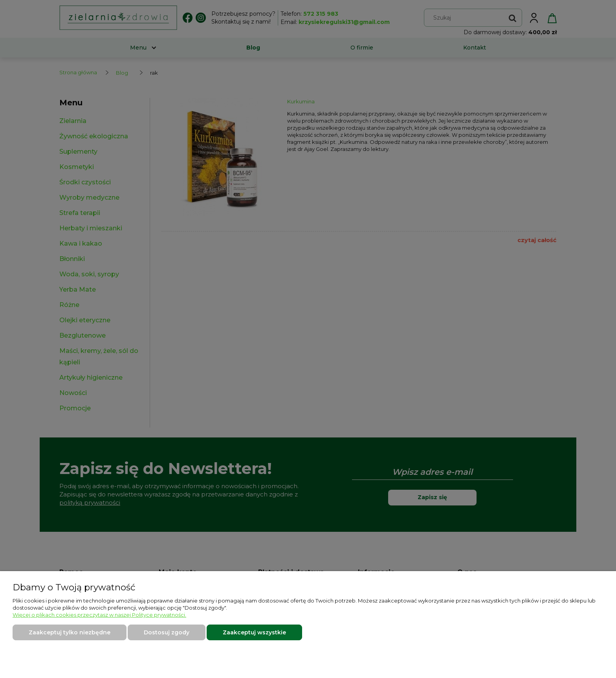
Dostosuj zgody (167, 632)
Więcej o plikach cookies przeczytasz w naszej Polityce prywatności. (99, 615)
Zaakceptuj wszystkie (254, 632)
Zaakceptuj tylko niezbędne (70, 632)
